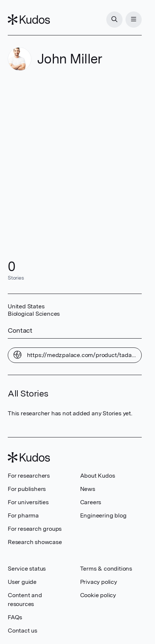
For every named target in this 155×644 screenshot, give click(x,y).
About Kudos (98, 476)
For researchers (29, 476)
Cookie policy (98, 595)
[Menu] (134, 20)
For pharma (23, 515)
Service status (27, 569)
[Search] (114, 20)
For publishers (27, 489)
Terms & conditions (106, 569)
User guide (22, 582)
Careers (91, 502)
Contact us (23, 631)
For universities (28, 502)
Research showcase (35, 542)
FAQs (15, 617)
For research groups (35, 529)
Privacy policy (99, 582)
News (88, 489)
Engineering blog (103, 515)
